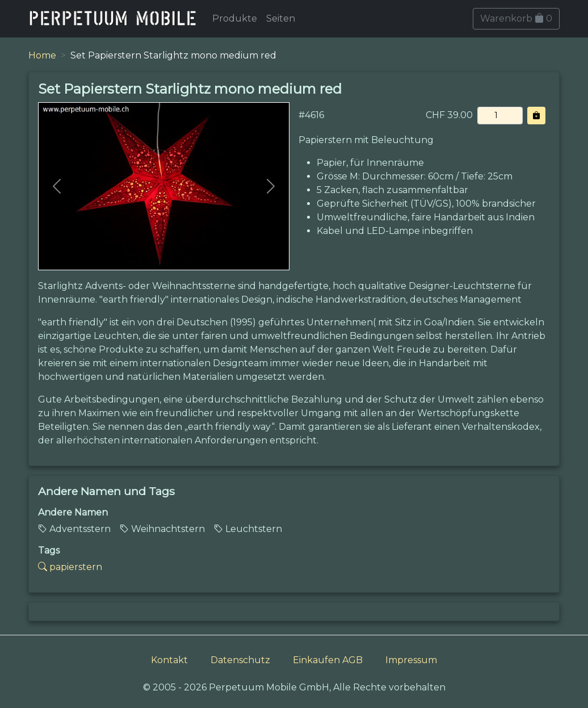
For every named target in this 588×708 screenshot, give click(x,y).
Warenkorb (516, 18)
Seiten (281, 18)
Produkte (235, 18)
